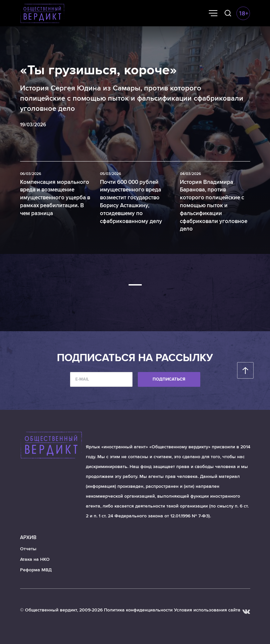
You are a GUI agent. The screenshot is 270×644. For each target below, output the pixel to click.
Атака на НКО (35, 559)
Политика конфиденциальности (138, 610)
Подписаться (169, 379)
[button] (135, 285)
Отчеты (28, 549)
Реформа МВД (36, 570)
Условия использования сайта (207, 610)
